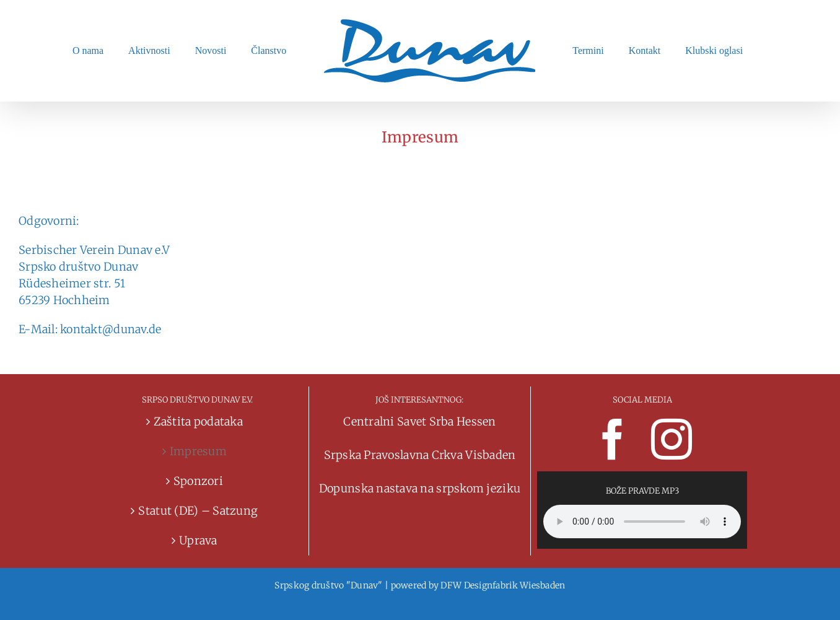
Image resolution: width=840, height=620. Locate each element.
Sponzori (198, 481)
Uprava (198, 540)
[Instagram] (672, 439)
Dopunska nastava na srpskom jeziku (420, 488)
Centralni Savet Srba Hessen (419, 421)
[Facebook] (613, 439)
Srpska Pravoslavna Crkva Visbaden (420, 455)
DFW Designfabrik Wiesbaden (503, 585)
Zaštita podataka (198, 421)
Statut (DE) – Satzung (198, 511)
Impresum (198, 451)
